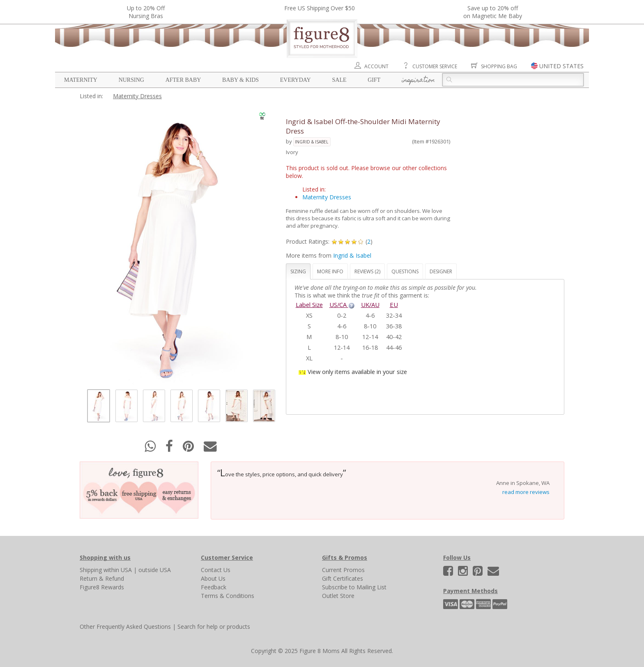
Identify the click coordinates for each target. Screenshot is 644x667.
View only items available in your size (357, 372)
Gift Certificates (343, 578)
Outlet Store (338, 596)
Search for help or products (214, 627)
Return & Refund (102, 578)
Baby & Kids (240, 80)
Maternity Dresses (137, 96)
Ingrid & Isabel (312, 142)
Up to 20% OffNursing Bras (146, 12)
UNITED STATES (561, 66)
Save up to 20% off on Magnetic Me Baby (493, 12)
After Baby (183, 80)
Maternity (81, 80)
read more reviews (526, 492)
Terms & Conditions (228, 596)
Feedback (214, 587)
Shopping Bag (499, 66)
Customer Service (435, 66)
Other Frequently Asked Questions (125, 627)
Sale (339, 80)
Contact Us (216, 570)
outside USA (155, 570)
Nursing (131, 80)
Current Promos (343, 570)
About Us (213, 578)
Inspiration (418, 81)
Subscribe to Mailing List (354, 587)
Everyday (296, 80)
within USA (118, 570)
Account (376, 66)
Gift (374, 80)
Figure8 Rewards (102, 587)
